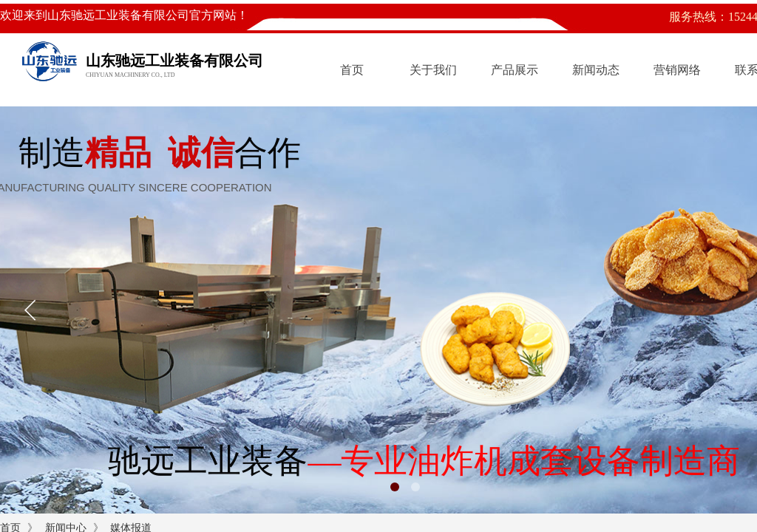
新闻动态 (596, 70)
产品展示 (515, 70)
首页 (352, 70)
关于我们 (433, 70)
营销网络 (677, 70)
